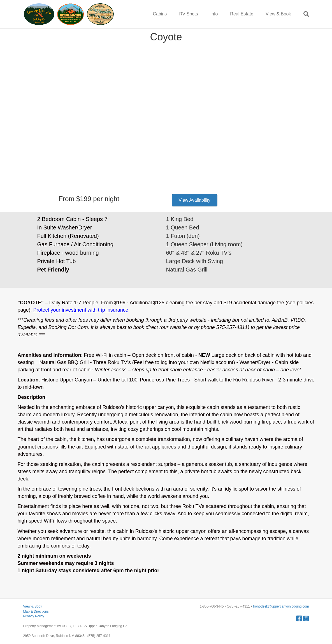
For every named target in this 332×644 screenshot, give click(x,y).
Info (214, 14)
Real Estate (242, 14)
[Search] (303, 14)
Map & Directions (36, 611)
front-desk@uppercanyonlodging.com (281, 606)
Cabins (160, 14)
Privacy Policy (34, 616)
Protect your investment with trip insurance (81, 310)
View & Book (278, 14)
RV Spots (188, 14)
